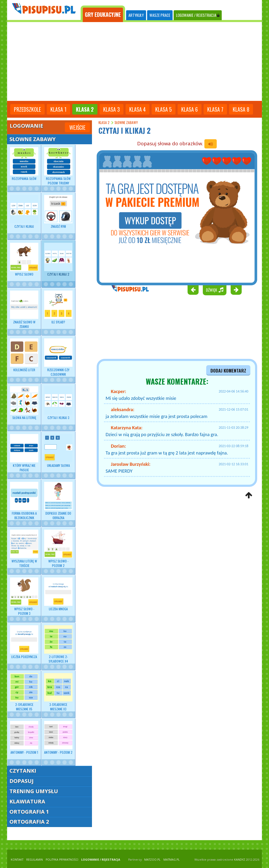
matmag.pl (172, 860)
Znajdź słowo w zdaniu (24, 309)
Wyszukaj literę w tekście (24, 549)
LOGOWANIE (198, 15)
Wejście (77, 127)
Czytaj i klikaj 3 (58, 403)
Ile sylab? (58, 307)
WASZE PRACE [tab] (160, 15)
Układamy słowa (58, 451)
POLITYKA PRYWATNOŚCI (62, 860)
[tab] (103, 14)
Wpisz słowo (24, 260)
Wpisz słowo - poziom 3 (24, 596)
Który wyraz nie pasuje (24, 453)
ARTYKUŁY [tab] (136, 15)
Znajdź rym (58, 212)
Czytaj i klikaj (24, 212)
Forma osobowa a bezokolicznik (24, 501)
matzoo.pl (152, 860)
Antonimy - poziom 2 (58, 738)
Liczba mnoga (58, 594)
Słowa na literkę (24, 403)
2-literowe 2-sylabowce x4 (58, 644)
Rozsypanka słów (24, 164)
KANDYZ (240, 860)
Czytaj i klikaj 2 (58, 260)
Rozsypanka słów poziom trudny (58, 166)
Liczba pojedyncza (24, 642)
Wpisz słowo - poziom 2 (58, 549)
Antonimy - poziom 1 (24, 738)
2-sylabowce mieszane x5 (24, 692)
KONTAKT (17, 860)
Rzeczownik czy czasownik (58, 357)
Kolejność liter (24, 355)
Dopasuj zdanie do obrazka (58, 501)
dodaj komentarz (228, 370)
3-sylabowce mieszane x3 (58, 692)
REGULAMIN (35, 860)
